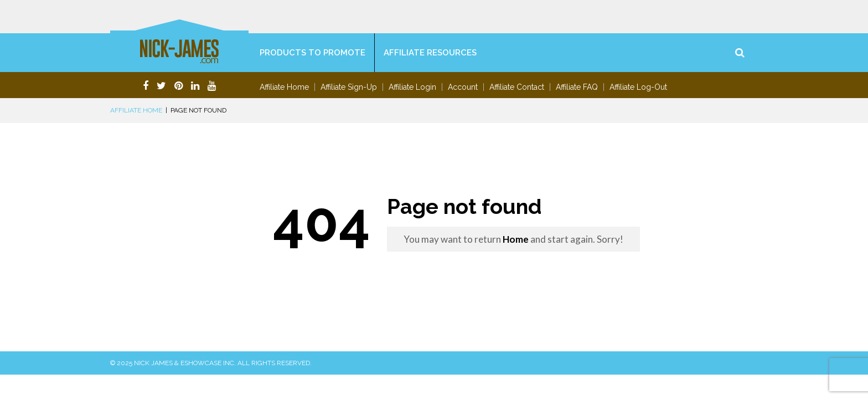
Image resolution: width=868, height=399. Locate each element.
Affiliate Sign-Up (349, 87)
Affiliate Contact (517, 87)
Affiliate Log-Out (638, 87)
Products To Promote (312, 53)
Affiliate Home (284, 87)
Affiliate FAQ (577, 87)
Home (516, 239)
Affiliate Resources (430, 53)
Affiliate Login (412, 87)
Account (463, 87)
